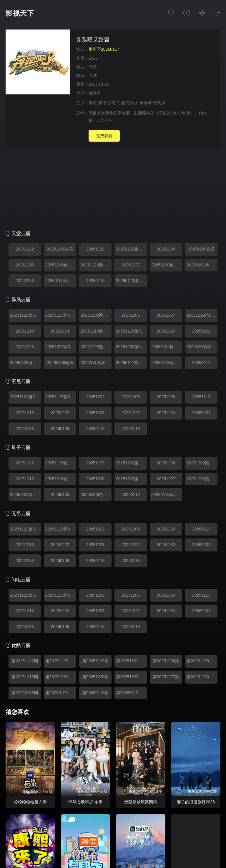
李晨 (93, 103)
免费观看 (104, 136)
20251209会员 (201, 178)
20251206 (166, 178)
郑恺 (102, 103)
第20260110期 (95, 622)
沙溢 (112, 103)
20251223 (25, 276)
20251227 (131, 194)
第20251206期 (166, 590)
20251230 (166, 342)
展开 (107, 120)
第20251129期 (95, 590)
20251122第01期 (25, 244)
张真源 (159, 103)
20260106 (60, 358)
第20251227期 (166, 606)
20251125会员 (60, 178)
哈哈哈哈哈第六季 (30, 731)
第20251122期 (25, 590)
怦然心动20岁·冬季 (85, 731)
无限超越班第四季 (141, 731)
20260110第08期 (96, 292)
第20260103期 (25, 622)
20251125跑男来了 (61, 392)
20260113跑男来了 (131, 210)
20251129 (95, 178)
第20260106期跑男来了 (61, 622)
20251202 (95, 326)
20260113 (131, 358)
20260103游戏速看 (25, 292)
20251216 (25, 342)
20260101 (201, 342)
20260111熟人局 (131, 292)
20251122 (25, 178)
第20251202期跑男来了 (131, 590)
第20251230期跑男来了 (202, 606)
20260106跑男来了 (61, 210)
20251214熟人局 (96, 260)
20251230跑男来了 (167, 194)
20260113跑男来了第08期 (167, 292)
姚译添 (95, 93)
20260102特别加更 (167, 276)
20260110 (95, 210)
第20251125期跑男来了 (61, 590)
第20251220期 (95, 606)
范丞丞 (132, 103)
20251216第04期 (131, 260)
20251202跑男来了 (131, 178)
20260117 (201, 292)
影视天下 (20, 13)
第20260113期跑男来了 (131, 622)
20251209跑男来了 (202, 392)
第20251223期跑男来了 (131, 606)
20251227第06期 (61, 276)
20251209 (166, 326)
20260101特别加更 (202, 194)
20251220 (166, 260)
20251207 (166, 244)
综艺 (93, 67)
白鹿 (121, 103)
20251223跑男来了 (96, 194)
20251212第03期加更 (202, 244)
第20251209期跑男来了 (202, 590)
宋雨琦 (146, 103)
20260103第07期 (202, 276)
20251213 (25, 194)
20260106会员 (60, 292)
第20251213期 (25, 606)
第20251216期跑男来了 (61, 606)
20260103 (25, 210)
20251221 (201, 260)
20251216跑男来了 (61, 194)
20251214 (60, 260)
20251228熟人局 (96, 276)
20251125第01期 (61, 244)
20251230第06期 (131, 276)
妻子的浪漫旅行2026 (196, 731)
